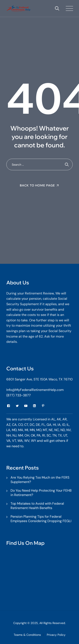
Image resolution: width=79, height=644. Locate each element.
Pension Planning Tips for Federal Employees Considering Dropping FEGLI (41, 519)
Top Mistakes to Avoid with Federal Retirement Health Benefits (37, 506)
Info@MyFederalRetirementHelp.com (35, 390)
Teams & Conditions (27, 635)
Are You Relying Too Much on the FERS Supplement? (40, 480)
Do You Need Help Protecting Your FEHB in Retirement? (41, 493)
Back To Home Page (37, 185)
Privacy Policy (56, 635)
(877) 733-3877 (19, 395)
